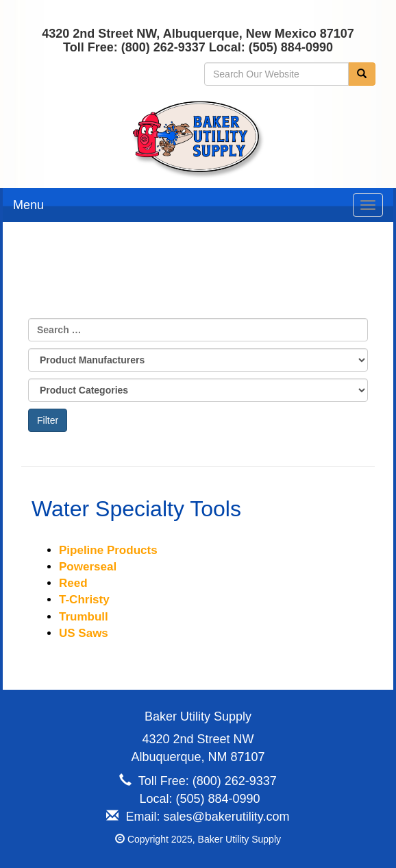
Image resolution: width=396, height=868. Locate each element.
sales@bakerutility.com (227, 817)
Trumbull (84, 617)
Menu (28, 205)
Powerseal (88, 567)
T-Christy (84, 600)
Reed (73, 583)
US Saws (84, 633)
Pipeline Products (108, 550)
